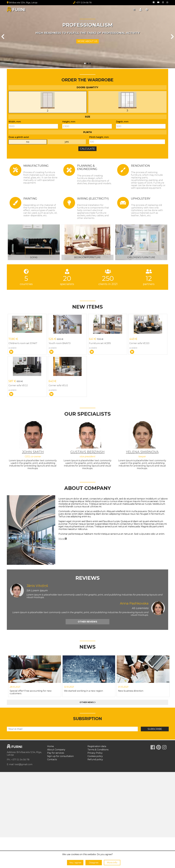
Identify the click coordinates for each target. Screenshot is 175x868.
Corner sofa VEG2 (18, 385)
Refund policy (95, 759)
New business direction (131, 691)
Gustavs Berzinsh (87, 452)
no (28, 142)
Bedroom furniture (87, 257)
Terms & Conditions (98, 750)
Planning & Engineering (87, 167)
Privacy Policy (95, 753)
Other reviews (87, 622)
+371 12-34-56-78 (82, 3)
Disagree (94, 863)
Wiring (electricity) (93, 199)
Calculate (87, 149)
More (63, 539)
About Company (56, 750)
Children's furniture (141, 257)
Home (51, 746)
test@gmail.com (24, 764)
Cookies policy (95, 756)
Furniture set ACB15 (100, 343)
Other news (88, 702)
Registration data (97, 746)
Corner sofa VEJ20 (139, 343)
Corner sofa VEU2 (58, 385)
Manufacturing (36, 166)
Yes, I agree (75, 863)
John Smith (33, 452)
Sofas (34, 257)
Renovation (140, 166)
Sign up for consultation (60, 756)
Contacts (52, 759)
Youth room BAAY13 (60, 343)
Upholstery (141, 199)
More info (112, 863)
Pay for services (56, 753)
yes (67, 142)
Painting (30, 199)
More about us (87, 41)
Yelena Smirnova (142, 452)
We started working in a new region (83, 691)
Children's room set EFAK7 (23, 343)
